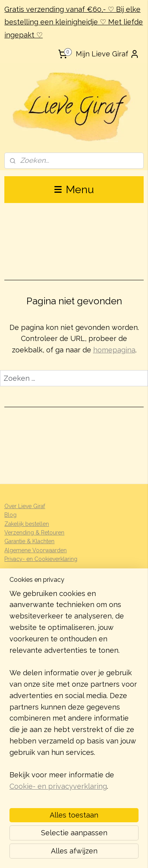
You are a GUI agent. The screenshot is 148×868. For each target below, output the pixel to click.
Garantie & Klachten (29, 541)
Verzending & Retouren (34, 533)
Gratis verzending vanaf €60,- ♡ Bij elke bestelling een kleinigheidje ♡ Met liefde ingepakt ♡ (74, 22)
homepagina (114, 350)
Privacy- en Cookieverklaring (41, 559)
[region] (74, 693)
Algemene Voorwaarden (36, 550)
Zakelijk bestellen (27, 524)
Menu (74, 189)
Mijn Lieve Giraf (108, 54)
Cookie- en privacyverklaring (58, 787)
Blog (10, 515)
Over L (13, 506)
